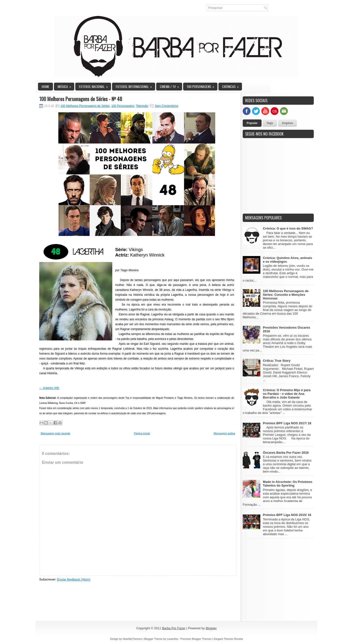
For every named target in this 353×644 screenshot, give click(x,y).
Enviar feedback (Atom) (74, 579)
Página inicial (142, 433)
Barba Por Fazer (174, 628)
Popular (252, 123)
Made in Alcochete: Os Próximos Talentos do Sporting (288, 484)
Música (66, 86)
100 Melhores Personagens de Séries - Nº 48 (81, 99)
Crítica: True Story (277, 361)
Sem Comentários (166, 106)
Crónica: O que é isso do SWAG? (288, 228)
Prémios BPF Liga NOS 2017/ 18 (287, 423)
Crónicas (232, 86)
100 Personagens (202, 86)
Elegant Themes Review (228, 639)
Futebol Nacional (95, 86)
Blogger (211, 628)
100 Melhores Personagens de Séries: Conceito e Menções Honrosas (286, 295)
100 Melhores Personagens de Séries (85, 106)
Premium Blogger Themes (196, 639)
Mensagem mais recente (55, 433)
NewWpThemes (132, 639)
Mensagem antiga (224, 433)
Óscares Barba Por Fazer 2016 (286, 453)
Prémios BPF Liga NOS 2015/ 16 (287, 515)
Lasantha (172, 639)
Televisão (142, 106)
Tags (270, 123)
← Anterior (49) (49, 388)
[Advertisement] (279, 179)
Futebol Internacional (135, 86)
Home (45, 86)
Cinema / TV (171, 86)
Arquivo (287, 123)
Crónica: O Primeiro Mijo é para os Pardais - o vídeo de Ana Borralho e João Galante (287, 394)
